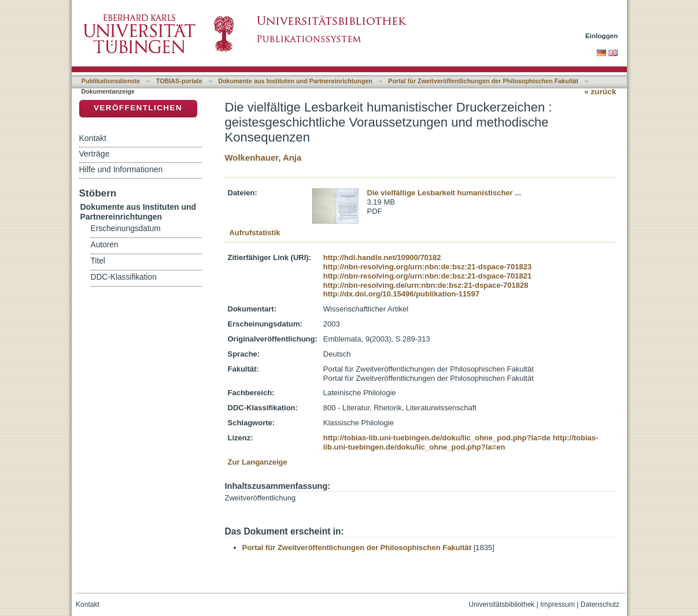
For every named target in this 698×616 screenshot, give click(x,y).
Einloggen (602, 36)
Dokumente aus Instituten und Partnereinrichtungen (295, 81)
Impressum (557, 604)
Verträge (95, 154)
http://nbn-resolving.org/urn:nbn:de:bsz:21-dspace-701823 (427, 267)
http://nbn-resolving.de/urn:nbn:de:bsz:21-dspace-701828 (426, 285)
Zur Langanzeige (258, 462)
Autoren (105, 245)
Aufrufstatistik (254, 233)
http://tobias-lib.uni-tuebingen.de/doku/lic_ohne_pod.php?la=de (437, 438)
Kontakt (93, 138)
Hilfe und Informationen (121, 169)
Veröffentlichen (138, 108)
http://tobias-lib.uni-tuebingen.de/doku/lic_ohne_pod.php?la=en (461, 442)
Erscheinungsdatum (126, 229)
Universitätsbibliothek (501, 604)
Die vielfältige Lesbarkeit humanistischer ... (444, 193)
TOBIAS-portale (179, 81)
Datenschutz (600, 604)
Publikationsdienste (111, 81)
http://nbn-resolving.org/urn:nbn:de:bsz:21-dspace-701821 (427, 276)
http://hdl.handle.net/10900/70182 (382, 257)
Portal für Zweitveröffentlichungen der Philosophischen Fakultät (483, 81)
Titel (98, 261)
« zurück (600, 92)
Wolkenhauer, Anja (263, 157)
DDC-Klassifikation (124, 277)
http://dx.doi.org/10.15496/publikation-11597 (401, 294)
